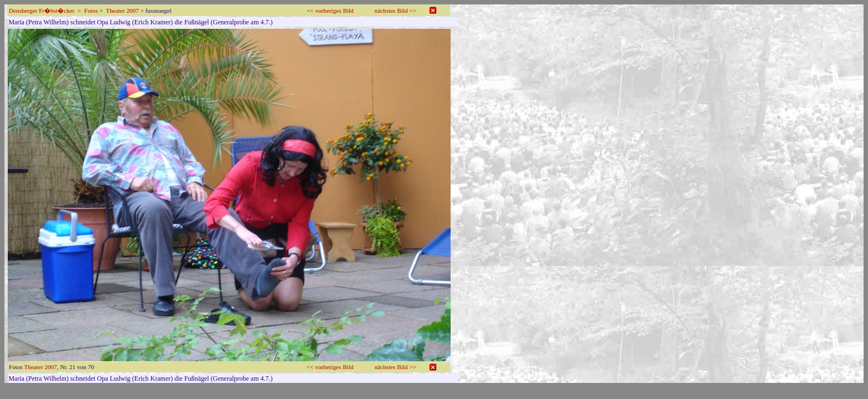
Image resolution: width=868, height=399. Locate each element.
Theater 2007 (122, 11)
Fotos (91, 11)
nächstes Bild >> (396, 11)
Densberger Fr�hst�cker (42, 11)
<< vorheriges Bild (330, 11)
